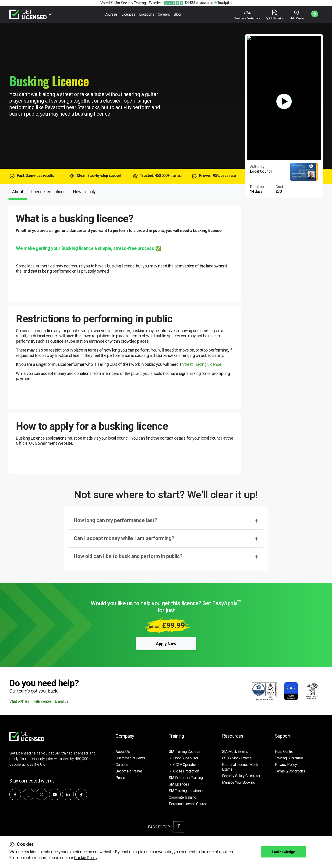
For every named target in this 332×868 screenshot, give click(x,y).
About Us (123, 752)
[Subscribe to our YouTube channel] (55, 794)
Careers (164, 14)
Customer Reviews (130, 758)
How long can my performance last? (116, 520)
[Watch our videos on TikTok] (81, 794)
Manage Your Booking (239, 782)
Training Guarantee (289, 758)
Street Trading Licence (202, 364)
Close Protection (186, 771)
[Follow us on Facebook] (15, 794)
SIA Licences (179, 784)
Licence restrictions (48, 192)
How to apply (84, 192)
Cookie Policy (86, 858)
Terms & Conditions (290, 771)
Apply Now (166, 644)
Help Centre (284, 752)
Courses (111, 14)
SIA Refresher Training (186, 778)
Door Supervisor (186, 758)
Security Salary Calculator (241, 776)
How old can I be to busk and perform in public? (128, 556)
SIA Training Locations (186, 791)
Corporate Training (183, 797)
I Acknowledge (284, 852)
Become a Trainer (129, 771)
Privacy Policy (286, 765)
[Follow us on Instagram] (28, 794)
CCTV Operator (185, 765)
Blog (177, 14)
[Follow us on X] (42, 794)
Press (120, 778)
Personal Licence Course (188, 804)
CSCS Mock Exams (237, 758)
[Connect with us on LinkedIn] (68, 794)
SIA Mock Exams (235, 752)
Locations (147, 14)
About (18, 192)
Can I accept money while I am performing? (124, 538)
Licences (128, 14)
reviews (197, 3)
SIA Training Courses (185, 752)
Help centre (42, 702)
